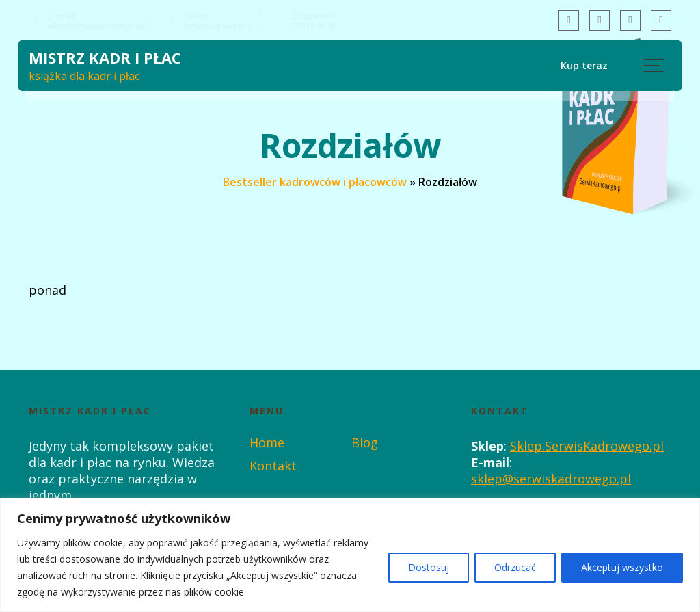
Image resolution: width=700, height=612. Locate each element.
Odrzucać (515, 567)
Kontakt (273, 466)
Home (267, 442)
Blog (365, 442)
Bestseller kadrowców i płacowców (315, 182)
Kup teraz (582, 65)
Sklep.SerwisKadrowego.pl (587, 446)
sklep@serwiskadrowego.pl (551, 479)
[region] (350, 555)
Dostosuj (429, 567)
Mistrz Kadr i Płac (105, 59)
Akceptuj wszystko (622, 567)
